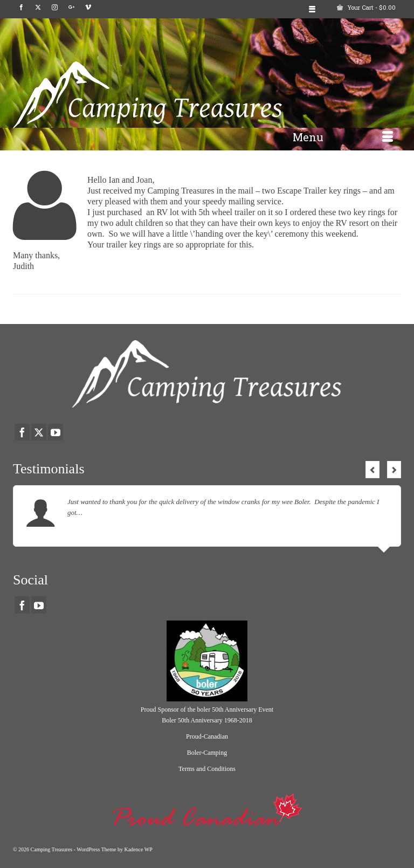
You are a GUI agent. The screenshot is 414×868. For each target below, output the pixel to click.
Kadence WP (138, 849)
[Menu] (343, 137)
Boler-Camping (207, 753)
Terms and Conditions (207, 769)
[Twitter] (38, 8)
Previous (372, 470)
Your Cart (366, 7)
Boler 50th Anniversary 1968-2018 (207, 720)
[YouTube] (56, 432)
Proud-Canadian (207, 736)
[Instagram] (55, 8)
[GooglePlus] (71, 8)
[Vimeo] (88, 8)
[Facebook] (21, 8)
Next (394, 470)
